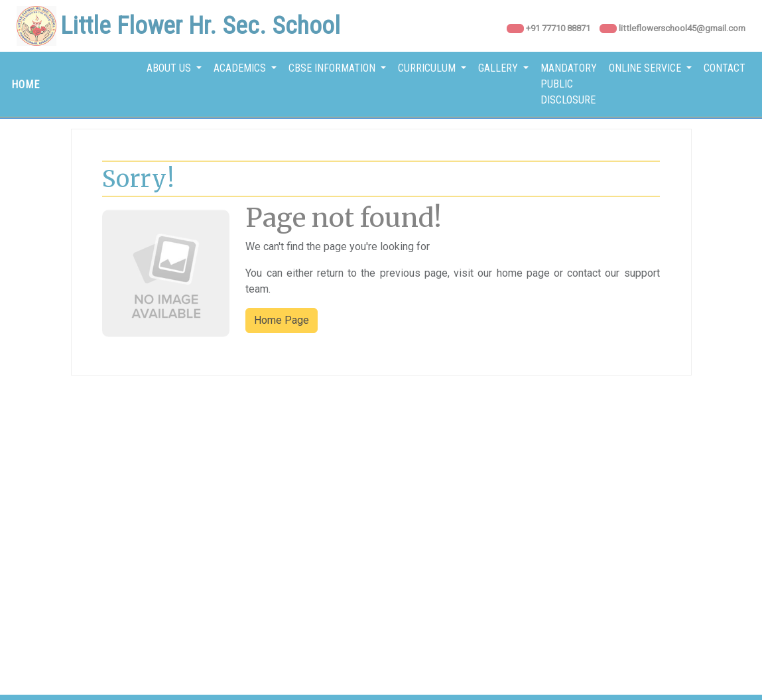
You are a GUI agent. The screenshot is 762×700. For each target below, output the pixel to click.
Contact (725, 68)
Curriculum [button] (428, 68)
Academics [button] (241, 68)
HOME (26, 85)
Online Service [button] (646, 68)
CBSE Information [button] (333, 68)
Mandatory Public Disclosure (569, 84)
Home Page (282, 320)
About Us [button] (170, 68)
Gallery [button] (499, 68)
